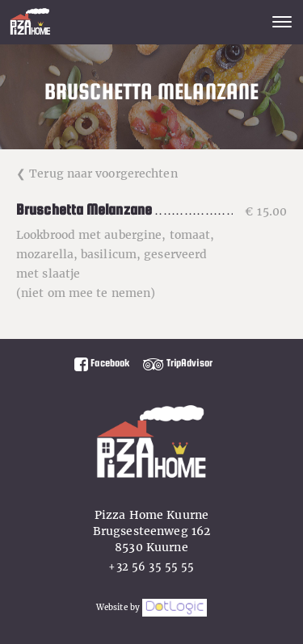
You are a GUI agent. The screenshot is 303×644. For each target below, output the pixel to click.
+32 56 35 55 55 (151, 567)
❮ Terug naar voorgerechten (97, 174)
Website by (151, 607)
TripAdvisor (178, 363)
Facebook (102, 363)
